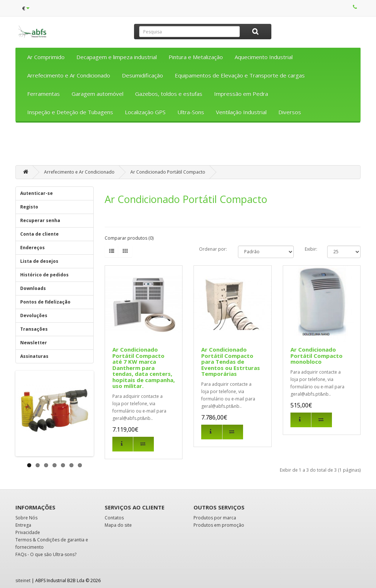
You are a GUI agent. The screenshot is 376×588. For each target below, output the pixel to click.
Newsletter (34, 343)
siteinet (23, 580)
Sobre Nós (26, 518)
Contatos (114, 518)
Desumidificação (142, 75)
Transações (34, 329)
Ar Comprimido (46, 57)
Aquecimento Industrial (264, 57)
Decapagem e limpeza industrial (117, 57)
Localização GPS (145, 112)
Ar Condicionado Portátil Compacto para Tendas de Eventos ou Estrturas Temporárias (231, 362)
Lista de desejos (39, 261)
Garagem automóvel (97, 94)
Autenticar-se (37, 193)
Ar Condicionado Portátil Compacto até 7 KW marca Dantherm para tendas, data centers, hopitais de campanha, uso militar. (144, 368)
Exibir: (311, 249)
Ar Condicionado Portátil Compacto (168, 172)
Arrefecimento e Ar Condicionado (69, 75)
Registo (29, 207)
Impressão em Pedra (241, 94)
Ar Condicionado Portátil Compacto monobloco (317, 355)
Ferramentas (44, 94)
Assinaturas (34, 356)
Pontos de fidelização (45, 302)
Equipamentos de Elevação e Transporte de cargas (240, 75)
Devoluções (34, 315)
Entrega (23, 525)
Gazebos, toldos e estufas (169, 94)
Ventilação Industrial (241, 112)
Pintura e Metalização (196, 57)
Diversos (290, 112)
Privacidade (28, 532)
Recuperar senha (40, 220)
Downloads (33, 288)
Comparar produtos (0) (129, 238)
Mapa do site (118, 525)
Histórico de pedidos (44, 275)
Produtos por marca (215, 518)
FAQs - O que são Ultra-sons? (46, 554)
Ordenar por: (213, 249)
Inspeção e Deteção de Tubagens (70, 112)
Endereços (32, 248)
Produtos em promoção (219, 525)
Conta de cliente (39, 234)
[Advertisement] (188, 146)
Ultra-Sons (191, 112)
